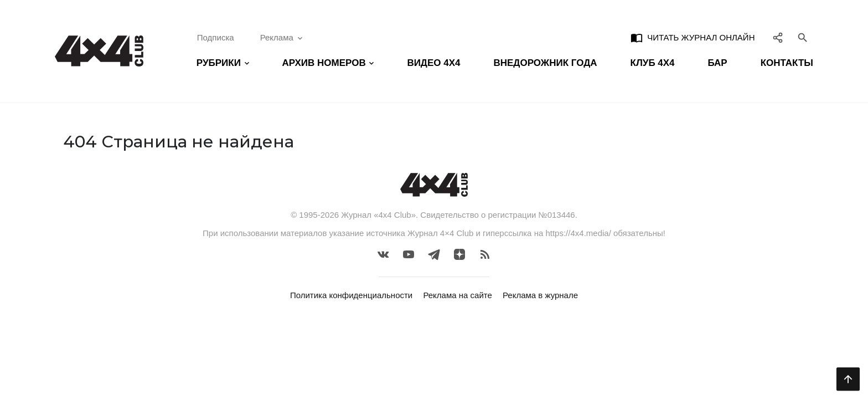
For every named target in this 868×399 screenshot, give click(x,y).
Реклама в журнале (540, 295)
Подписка (216, 37)
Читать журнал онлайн (692, 38)
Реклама (282, 38)
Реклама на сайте (457, 295)
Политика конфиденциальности (351, 295)
